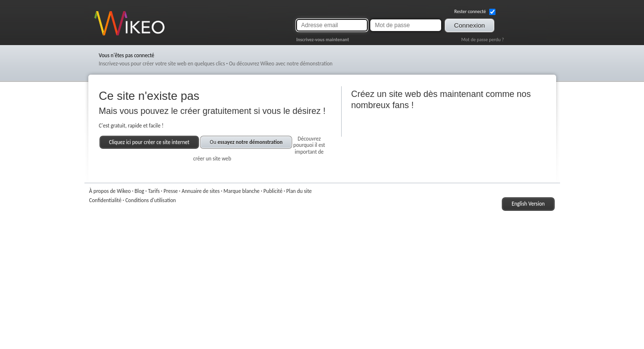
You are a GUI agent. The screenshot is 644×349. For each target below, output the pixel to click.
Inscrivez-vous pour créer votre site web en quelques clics (162, 63)
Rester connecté (475, 12)
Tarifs (154, 191)
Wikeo (101, 35)
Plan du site (299, 191)
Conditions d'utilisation (150, 200)
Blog (139, 191)
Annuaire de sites (200, 191)
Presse (171, 191)
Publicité (273, 191)
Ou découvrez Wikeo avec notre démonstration (281, 63)
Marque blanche (242, 191)
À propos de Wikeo (110, 191)
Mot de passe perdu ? (482, 40)
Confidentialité (106, 200)
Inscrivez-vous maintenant (323, 40)
